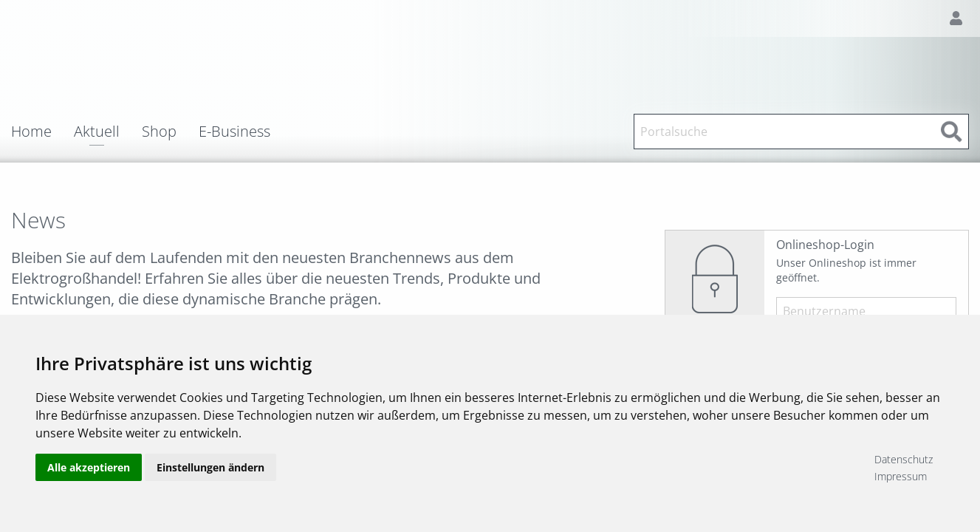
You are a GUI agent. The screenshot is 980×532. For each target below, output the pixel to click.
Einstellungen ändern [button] (210, 467)
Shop (159, 132)
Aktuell (97, 133)
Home (31, 132)
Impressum (901, 476)
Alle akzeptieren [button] (89, 467)
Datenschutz (904, 459)
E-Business (234, 132)
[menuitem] (42, 132)
